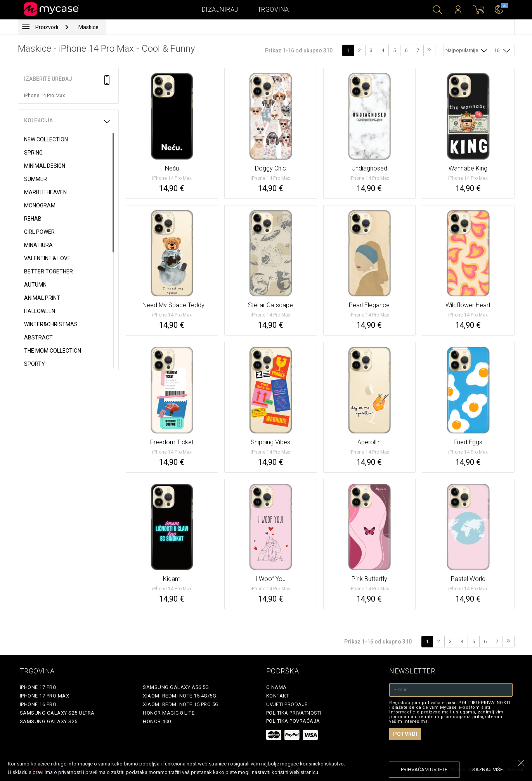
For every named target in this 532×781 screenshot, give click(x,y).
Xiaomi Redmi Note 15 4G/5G (179, 696)
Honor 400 (157, 721)
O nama (276, 687)
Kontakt (278, 696)
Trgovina (273, 10)
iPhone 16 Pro (38, 704)
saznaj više (488, 770)
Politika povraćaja (293, 721)
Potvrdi (405, 734)
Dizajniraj (220, 10)
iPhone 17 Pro (38, 687)
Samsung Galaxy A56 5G (176, 687)
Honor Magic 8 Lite (169, 713)
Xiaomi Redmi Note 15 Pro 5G (181, 704)
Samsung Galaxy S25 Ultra (57, 713)
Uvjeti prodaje (287, 704)
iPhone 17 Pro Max (45, 696)
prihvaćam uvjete (424, 770)
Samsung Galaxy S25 (49, 721)
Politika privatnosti (294, 713)
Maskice (88, 27)
